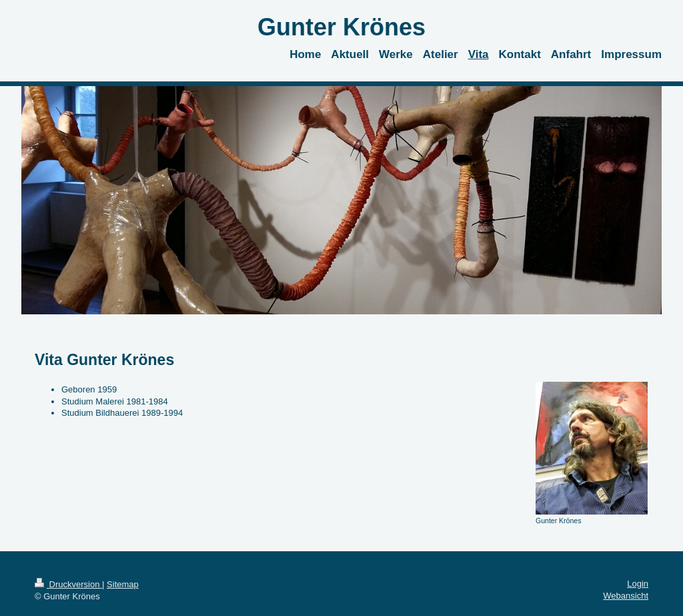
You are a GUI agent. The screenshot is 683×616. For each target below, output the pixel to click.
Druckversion (68, 584)
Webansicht (626, 596)
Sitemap (123, 584)
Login (638, 584)
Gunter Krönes (341, 27)
